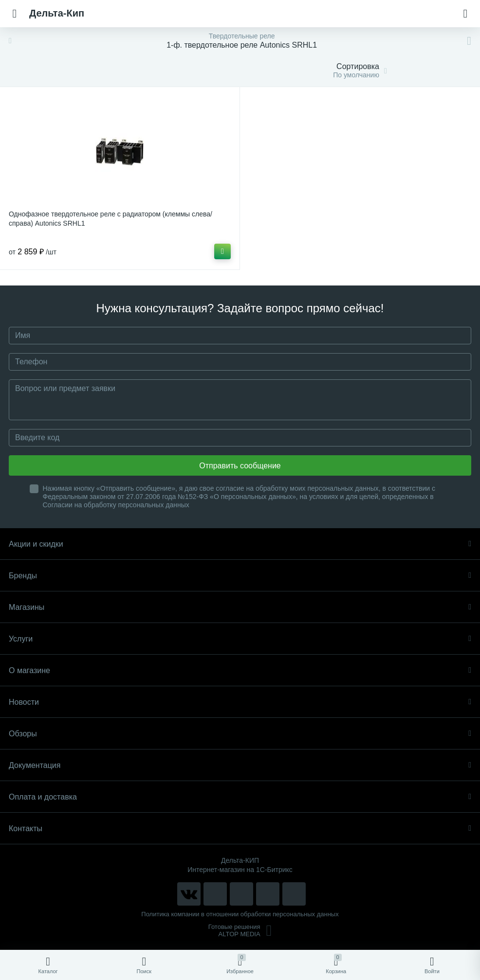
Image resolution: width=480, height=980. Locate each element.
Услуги (240, 639)
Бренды (240, 576)
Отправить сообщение (240, 466)
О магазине (240, 670)
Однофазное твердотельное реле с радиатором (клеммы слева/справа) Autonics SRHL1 (111, 219)
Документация (240, 765)
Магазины (240, 607)
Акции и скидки (240, 544)
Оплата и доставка (240, 797)
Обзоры (240, 734)
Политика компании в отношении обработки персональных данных (240, 914)
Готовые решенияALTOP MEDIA (240, 930)
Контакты (240, 829)
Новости (240, 702)
